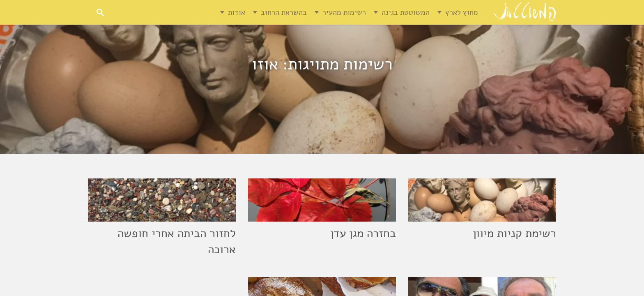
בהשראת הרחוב (284, 12)
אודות (237, 12)
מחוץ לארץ (462, 12)
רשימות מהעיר (344, 12)
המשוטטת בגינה (406, 12)
